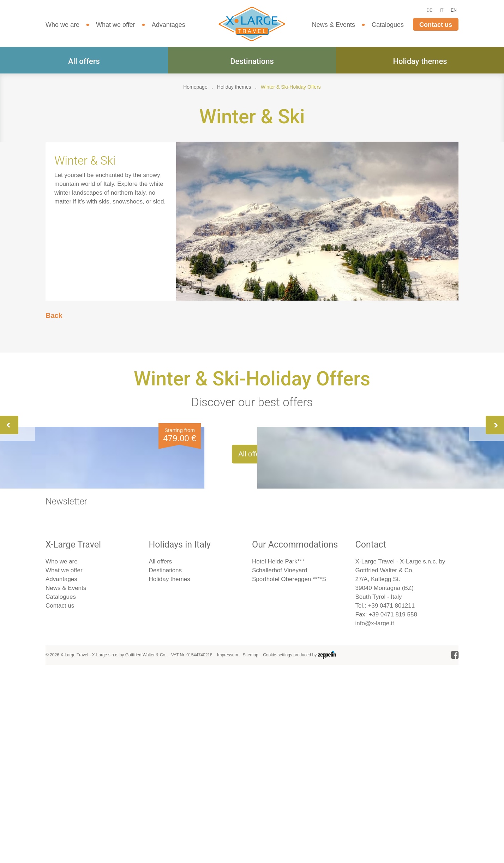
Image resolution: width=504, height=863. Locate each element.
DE (430, 10)
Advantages (169, 25)
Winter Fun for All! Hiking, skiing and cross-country (241, 518)
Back (54, 315)
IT (442, 10)
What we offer (116, 25)
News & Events (334, 25)
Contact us (436, 25)
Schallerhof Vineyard (280, 761)
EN (454, 10)
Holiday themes (420, 61)
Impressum (227, 845)
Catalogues (388, 25)
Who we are (62, 25)
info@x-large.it (375, 814)
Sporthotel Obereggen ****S (289, 770)
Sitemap (251, 845)
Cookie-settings (278, 845)
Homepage (195, 87)
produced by (314, 845)
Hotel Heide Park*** (278, 752)
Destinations (252, 61)
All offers (84, 61)
